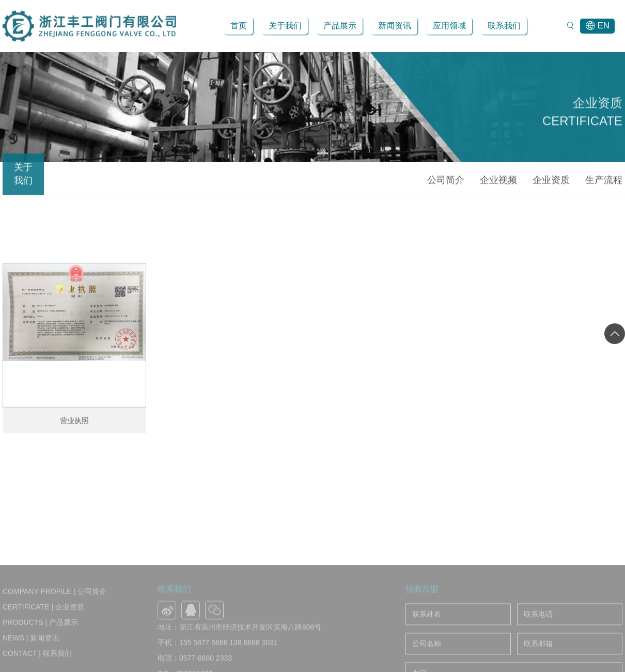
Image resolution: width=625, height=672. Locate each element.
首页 (239, 26)
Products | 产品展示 (40, 663)
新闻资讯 (395, 26)
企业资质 (551, 182)
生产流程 (604, 182)
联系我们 (504, 26)
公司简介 (446, 182)
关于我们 (285, 26)
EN (597, 26)
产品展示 (340, 26)
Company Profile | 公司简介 (54, 632)
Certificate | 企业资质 (43, 648)
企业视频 (498, 182)
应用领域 (449, 26)
